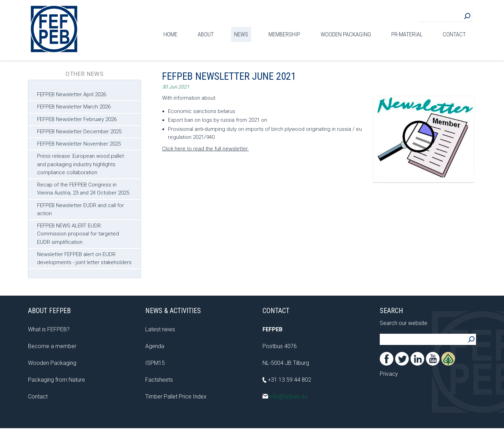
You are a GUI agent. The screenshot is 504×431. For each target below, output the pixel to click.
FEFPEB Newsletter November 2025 (79, 144)
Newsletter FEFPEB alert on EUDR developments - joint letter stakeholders (84, 258)
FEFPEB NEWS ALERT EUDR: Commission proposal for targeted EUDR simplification (78, 234)
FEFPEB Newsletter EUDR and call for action (80, 209)
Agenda (155, 346)
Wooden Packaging (346, 34)
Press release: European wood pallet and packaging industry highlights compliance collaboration (80, 164)
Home (170, 34)
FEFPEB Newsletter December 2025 (79, 132)
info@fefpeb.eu (285, 397)
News (241, 34)
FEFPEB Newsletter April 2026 (72, 94)
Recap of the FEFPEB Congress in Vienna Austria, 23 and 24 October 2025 (83, 189)
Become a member (52, 346)
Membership (284, 34)
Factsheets (159, 380)
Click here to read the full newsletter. (205, 149)
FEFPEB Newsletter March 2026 (74, 107)
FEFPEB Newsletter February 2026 (77, 119)
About (206, 34)
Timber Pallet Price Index (176, 397)
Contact (454, 34)
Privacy (389, 374)
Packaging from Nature (57, 380)
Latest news (160, 329)
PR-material (407, 34)
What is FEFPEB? (49, 329)
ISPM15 (155, 363)
